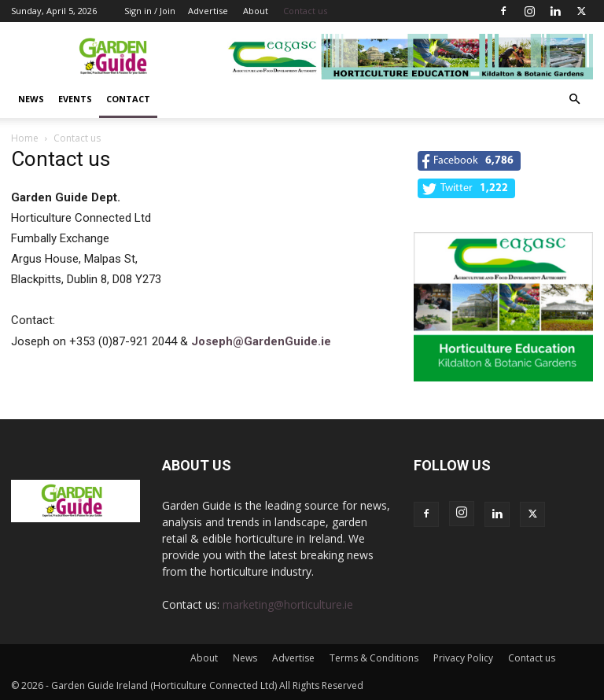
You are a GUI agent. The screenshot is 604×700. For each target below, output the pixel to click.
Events (75, 99)
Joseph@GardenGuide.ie (261, 341)
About (256, 11)
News (31, 99)
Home (25, 138)
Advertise (208, 11)
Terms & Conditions (374, 658)
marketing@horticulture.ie (288, 604)
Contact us (305, 11)
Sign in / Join (150, 11)
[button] (574, 99)
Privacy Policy (463, 658)
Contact (128, 99)
